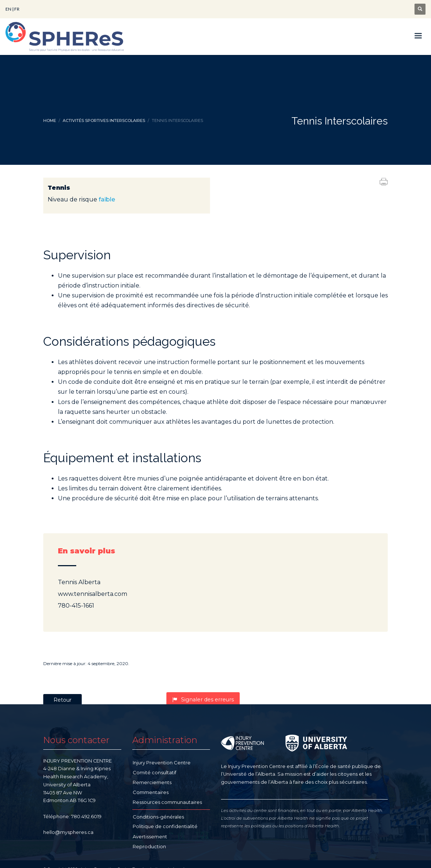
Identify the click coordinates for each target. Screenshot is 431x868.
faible (107, 199)
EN (8, 9)
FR (17, 9)
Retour (62, 700)
